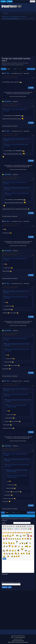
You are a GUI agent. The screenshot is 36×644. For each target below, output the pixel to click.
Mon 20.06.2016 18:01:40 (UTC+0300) (10, 288)
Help (12, 636)
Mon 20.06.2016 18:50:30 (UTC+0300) (10, 450)
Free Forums (20, 639)
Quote (31, 88)
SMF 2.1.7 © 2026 (14, 637)
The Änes (7, 73)
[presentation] (14, 578)
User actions (31, 69)
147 (21, 69)
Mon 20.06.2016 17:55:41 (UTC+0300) (10, 225)
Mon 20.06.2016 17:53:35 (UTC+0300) (10, 179)
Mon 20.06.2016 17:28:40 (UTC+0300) (10, 106)
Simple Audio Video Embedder (18, 641)
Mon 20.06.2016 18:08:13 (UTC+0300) (10, 335)
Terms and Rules (17, 636)
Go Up (3, 513)
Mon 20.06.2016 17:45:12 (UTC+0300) (10, 135)
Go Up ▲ (23, 636)
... (19, 69)
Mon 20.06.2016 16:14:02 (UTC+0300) (10, 77)
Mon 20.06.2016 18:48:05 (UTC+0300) (10, 385)
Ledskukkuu (7, 101)
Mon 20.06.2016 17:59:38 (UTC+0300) (10, 255)
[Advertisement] (18, 39)
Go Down (4, 69)
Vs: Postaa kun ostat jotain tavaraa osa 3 (12, 76)
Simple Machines (22, 637)
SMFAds (15, 639)
